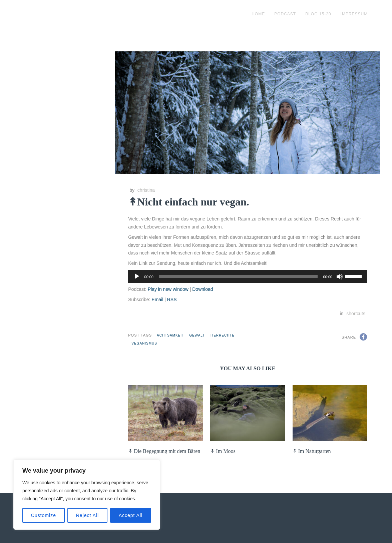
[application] (248, 277)
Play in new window (168, 289)
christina (146, 190)
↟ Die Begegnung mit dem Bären (164, 451)
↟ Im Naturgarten (312, 451)
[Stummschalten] (340, 277)
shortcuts (356, 314)
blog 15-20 (318, 14)
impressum (354, 14)
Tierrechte (222, 335)
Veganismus (144, 343)
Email (157, 300)
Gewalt (197, 335)
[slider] (238, 277)
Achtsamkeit (170, 335)
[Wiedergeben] (137, 277)
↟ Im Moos (223, 451)
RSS (172, 300)
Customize (44, 515)
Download (203, 289)
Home (258, 14)
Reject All (87, 515)
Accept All (131, 515)
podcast (285, 14)
